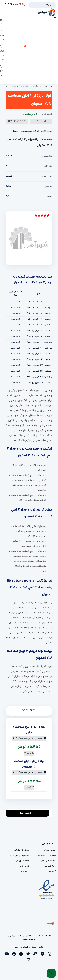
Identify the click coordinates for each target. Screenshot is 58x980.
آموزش (52, 871)
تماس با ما (25, 866)
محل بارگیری (47, 156)
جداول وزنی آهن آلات (20, 856)
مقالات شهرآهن (22, 861)
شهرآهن (43, 12)
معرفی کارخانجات (22, 850)
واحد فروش (47, 176)
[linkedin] (29, 959)
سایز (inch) (48, 166)
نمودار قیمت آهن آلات (46, 856)
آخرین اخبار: (49, 5)
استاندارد (48, 187)
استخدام (25, 871)
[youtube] (8, 954)
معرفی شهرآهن (49, 850)
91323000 (15, 5)
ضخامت (49, 197)
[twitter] (29, 954)
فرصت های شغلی (48, 861)
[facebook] (22, 954)
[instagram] (50, 954)
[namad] (47, 889)
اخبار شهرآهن (50, 866)
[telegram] (43, 954)
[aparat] (36, 953)
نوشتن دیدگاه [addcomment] (26, 812)
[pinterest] (15, 954)
